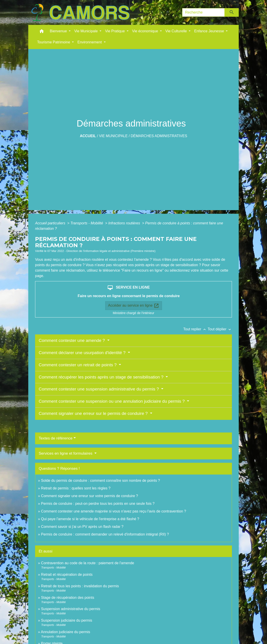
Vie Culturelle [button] (177, 31)
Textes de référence (56, 438)
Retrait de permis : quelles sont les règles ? (76, 488)
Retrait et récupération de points (67, 575)
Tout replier (195, 329)
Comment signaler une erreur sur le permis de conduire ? (94, 413)
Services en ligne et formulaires (66, 453)
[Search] (203, 12)
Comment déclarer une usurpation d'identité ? (83, 353)
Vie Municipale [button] (86, 31)
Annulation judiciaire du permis (65, 632)
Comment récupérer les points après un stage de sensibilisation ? (102, 377)
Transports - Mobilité (87, 223)
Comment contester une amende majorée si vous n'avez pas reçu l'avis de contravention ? (113, 511)
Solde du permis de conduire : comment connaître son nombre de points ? (100, 481)
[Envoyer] (232, 12)
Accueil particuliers (51, 223)
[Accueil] (80, 12)
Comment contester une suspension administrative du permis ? (99, 389)
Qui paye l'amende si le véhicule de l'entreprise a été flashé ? (90, 519)
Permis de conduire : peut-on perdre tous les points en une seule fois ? (98, 504)
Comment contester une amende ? (72, 340)
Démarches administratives (159, 136)
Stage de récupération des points (68, 598)
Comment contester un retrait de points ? (78, 365)
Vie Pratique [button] (115, 31)
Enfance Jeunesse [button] (210, 31)
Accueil (88, 136)
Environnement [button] (90, 42)
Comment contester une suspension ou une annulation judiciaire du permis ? (112, 401)
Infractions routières (125, 223)
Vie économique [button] (146, 31)
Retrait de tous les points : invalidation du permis (80, 586)
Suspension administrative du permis (70, 609)
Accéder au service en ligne (134, 306)
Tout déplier (220, 329)
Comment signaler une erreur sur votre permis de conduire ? (89, 496)
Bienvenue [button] (59, 31)
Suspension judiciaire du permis (67, 620)
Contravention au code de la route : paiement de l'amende (87, 563)
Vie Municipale (113, 136)
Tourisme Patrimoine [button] (54, 42)
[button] (42, 32)
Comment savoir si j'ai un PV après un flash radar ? (82, 527)
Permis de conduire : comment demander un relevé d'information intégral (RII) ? (105, 534)
